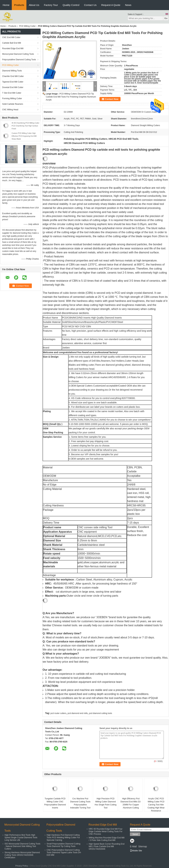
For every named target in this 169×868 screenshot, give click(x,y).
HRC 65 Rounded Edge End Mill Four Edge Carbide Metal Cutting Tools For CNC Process (106, 831)
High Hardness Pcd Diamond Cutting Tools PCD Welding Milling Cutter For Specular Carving (63, 838)
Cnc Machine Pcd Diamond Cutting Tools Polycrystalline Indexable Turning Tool (80, 803)
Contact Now (112, 99)
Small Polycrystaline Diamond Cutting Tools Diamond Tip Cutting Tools (63, 845)
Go (166, 18)
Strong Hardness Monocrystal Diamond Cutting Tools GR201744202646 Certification (22, 855)
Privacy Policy (22, 866)
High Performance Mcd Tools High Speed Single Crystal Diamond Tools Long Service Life (21, 838)
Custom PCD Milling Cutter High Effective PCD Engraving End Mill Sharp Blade (24, 136)
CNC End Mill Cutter (11, 37)
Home (6, 5)
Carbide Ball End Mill (12, 43)
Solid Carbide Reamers (13, 104)
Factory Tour (51, 5)
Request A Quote (111, 5)
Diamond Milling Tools (12, 71)
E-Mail (133, 846)
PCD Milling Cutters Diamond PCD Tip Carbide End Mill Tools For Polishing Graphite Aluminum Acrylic (71, 97)
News (128, 5)
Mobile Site (136, 851)
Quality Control (71, 5)
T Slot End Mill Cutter (12, 93)
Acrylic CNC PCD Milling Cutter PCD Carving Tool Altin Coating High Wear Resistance (156, 805)
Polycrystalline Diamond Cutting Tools (19, 60)
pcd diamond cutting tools (100, 713)
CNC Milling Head (10, 110)
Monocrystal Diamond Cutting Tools (18, 54)
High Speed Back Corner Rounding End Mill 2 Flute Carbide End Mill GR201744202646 (107, 846)
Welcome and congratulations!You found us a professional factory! (80, 352)
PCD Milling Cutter (27, 26)
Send (135, 834)
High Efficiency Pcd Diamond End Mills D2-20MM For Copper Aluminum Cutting (131, 803)
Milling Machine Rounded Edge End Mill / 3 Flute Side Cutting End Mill (107, 839)
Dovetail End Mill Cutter (13, 87)
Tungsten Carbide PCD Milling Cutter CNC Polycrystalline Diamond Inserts (55, 803)
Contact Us (90, 5)
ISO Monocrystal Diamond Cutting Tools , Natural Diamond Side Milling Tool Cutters (22, 846)
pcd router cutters (58, 713)
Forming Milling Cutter (12, 98)
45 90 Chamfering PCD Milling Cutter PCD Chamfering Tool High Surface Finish (26, 126)
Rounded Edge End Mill (13, 48)
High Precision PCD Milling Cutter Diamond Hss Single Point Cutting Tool (105, 803)
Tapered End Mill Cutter (13, 82)
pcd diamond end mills (78, 713)
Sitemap (142, 846)
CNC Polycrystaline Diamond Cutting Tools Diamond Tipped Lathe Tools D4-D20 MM (64, 853)
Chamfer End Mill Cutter (13, 76)
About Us (34, 5)
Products (19, 5)
